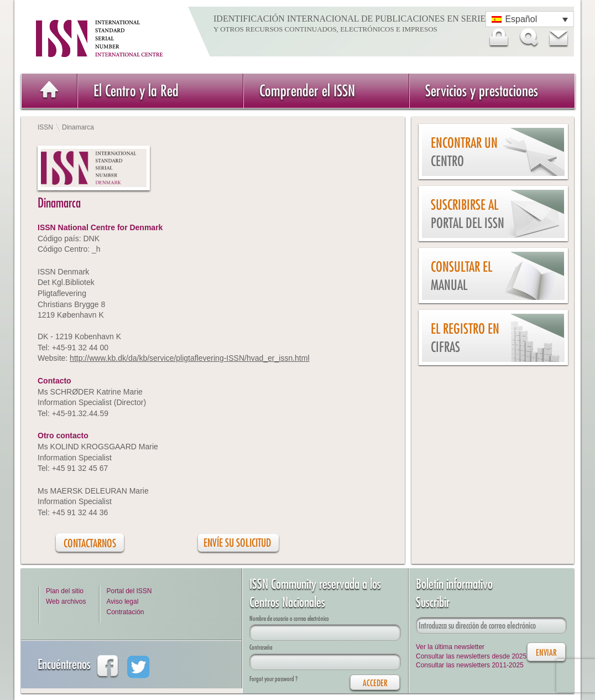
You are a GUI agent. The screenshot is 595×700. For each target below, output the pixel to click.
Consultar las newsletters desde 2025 (471, 656)
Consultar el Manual (461, 276)
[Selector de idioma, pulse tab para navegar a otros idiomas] (530, 19)
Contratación (125, 612)
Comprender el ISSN (307, 90)
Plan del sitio (65, 591)
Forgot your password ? (273, 679)
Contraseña (261, 647)
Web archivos (66, 602)
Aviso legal (122, 602)
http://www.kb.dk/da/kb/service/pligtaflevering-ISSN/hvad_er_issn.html (189, 358)
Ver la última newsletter (450, 647)
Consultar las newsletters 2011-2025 (470, 665)
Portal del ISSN (129, 591)
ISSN (45, 127)
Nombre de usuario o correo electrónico (289, 618)
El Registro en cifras (465, 338)
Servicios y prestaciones (482, 90)
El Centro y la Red (136, 90)
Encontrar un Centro (464, 152)
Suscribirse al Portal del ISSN (468, 214)
